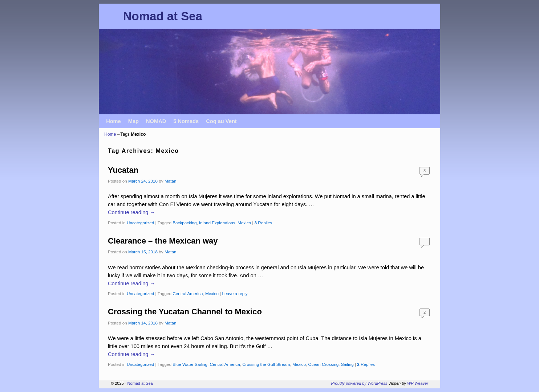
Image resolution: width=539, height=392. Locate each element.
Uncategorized (140, 223)
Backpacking (185, 223)
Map (133, 121)
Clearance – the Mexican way (163, 241)
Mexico (244, 223)
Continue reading (131, 212)
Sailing (347, 364)
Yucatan (123, 170)
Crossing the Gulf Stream (266, 364)
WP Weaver (418, 383)
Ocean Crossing (323, 364)
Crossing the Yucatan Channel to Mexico (185, 312)
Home (114, 121)
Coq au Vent (221, 121)
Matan (170, 181)
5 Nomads (186, 121)
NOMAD (156, 121)
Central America (188, 293)
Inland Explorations (217, 223)
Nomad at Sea (163, 16)
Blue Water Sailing (190, 364)
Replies (264, 223)
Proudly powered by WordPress (359, 383)
